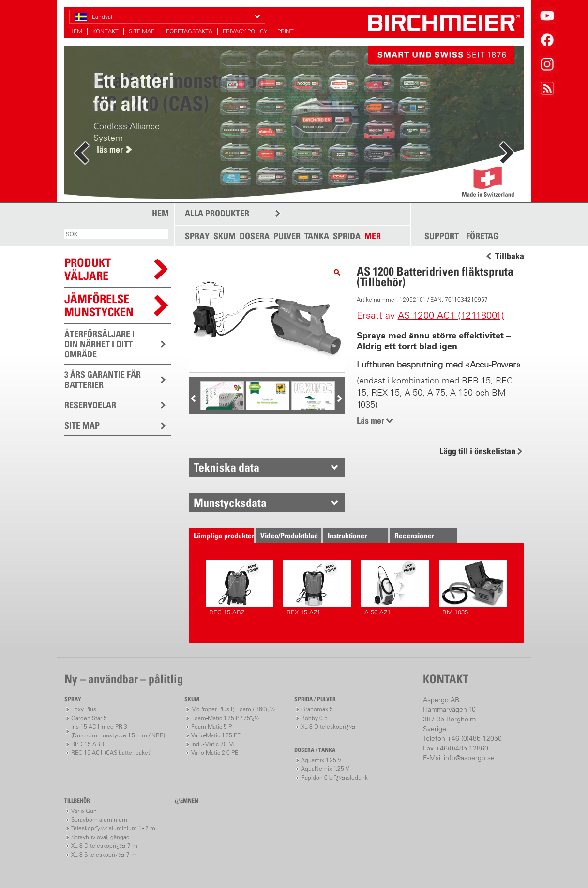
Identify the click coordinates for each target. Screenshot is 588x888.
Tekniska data (226, 467)
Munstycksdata (230, 503)
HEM (76, 31)
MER (373, 236)
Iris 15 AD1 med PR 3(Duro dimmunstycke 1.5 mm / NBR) (118, 731)
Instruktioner (347, 536)
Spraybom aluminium (99, 819)
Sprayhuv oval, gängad (100, 837)
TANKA (317, 236)
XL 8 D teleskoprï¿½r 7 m (104, 846)
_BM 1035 (473, 588)
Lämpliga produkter (224, 536)
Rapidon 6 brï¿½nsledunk (334, 777)
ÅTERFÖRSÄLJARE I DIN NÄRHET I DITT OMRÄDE (99, 344)
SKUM (225, 236)
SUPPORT (442, 236)
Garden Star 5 (89, 718)
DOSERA (255, 236)
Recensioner (414, 536)
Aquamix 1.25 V (321, 760)
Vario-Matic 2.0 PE (215, 753)
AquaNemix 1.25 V (325, 769)
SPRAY (197, 236)
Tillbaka (510, 256)
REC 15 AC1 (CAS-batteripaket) (111, 753)
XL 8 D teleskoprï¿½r (328, 727)
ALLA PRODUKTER (217, 213)
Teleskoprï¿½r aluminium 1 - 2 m (113, 828)
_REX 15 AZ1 (317, 588)
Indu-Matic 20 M (212, 744)
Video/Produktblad (289, 536)
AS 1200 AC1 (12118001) (451, 315)
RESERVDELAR (90, 405)
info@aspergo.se (469, 758)
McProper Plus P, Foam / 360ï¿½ (233, 709)
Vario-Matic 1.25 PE (216, 735)
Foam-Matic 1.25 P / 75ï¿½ (225, 718)
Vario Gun (84, 811)
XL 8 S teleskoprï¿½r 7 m (104, 854)
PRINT (286, 31)
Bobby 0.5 (314, 718)
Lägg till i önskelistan (477, 451)
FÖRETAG (482, 236)
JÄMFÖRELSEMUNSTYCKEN (99, 305)
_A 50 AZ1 (395, 588)
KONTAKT (106, 31)
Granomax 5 (317, 709)
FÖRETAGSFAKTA (189, 31)
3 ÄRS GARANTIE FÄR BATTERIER (103, 380)
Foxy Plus (84, 709)
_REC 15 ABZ (240, 588)
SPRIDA (347, 236)
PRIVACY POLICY (245, 31)
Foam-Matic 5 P (211, 727)
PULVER (287, 236)
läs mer (110, 149)
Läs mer (370, 421)
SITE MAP (142, 31)
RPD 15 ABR (88, 744)
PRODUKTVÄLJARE (88, 269)
